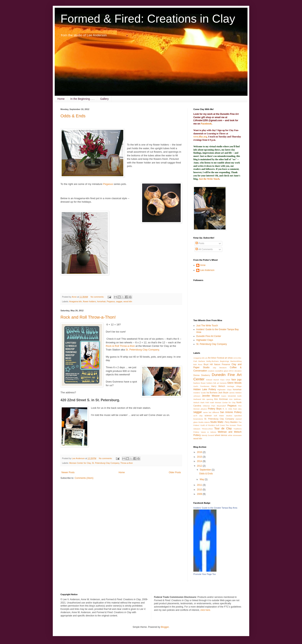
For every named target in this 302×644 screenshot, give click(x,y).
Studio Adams (204, 422)
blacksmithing (236, 361)
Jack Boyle (223, 393)
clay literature (220, 368)
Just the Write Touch (209, 179)
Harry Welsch (218, 386)
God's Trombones (201, 386)
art (206, 358)
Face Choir (225, 380)
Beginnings (224, 361)
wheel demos (221, 435)
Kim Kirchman (221, 399)
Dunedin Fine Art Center (209, 336)
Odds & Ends (73, 116)
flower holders (89, 301)
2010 (200, 490)
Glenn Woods (234, 383)
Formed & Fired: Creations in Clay (148, 19)
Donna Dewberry (202, 375)
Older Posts (175, 472)
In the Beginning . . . (82, 99)
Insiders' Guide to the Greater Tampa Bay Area (215, 508)
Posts (200, 243)
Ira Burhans (212, 393)
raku (240, 409)
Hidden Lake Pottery (205, 389)
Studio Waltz (217, 422)
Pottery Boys (215, 409)
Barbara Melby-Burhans (208, 361)
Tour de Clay (223, 428)
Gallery (104, 99)
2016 (200, 452)
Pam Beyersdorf (219, 406)
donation (238, 371)
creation (211, 371)
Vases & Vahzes (209, 432)
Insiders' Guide (200, 393)
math (212, 402)
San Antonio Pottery (231, 412)
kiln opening (208, 399)
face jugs (237, 380)
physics (204, 409)
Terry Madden (231, 422)
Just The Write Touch (207, 326)
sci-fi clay (198, 416)
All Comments (204, 249)
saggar (119, 301)
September (206, 470)
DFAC (231, 371)
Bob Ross (198, 364)
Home (61, 99)
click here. (206, 610)
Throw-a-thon (127, 463)
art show (229, 358)
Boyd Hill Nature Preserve (217, 364)
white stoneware (235, 435)
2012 (200, 466)
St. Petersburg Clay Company (142, 350)
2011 (200, 485)
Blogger (165, 627)
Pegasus (108, 184)
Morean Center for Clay (80, 463)
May (202, 479)
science (208, 416)
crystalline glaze (222, 371)
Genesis (223, 383)
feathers (197, 383)
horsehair (101, 301)
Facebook (206, 124)
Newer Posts (68, 472)
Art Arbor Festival (216, 358)
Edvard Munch (213, 380)
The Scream (231, 425)
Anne (203, 265)
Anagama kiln (75, 301)
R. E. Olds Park (230, 409)
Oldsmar (206, 406)
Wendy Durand (208, 435)
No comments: (98, 297)
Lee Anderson (207, 270)
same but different (211, 412)
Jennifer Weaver (211, 396)
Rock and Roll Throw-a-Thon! (88, 317)
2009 (200, 494)
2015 (200, 457)
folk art (216, 383)
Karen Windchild (229, 396)
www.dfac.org (200, 137)
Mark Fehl (205, 402)
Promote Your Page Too (205, 574)
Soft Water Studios (223, 416)
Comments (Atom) (84, 478)
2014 (200, 461)
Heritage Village (234, 386)
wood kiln (128, 301)
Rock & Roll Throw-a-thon (120, 346)
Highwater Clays (205, 340)
